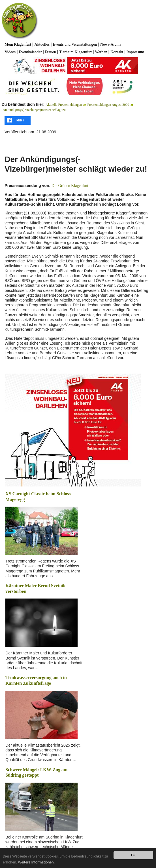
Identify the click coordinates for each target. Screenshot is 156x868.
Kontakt (117, 52)
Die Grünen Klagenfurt (70, 186)
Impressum (135, 52)
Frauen (51, 52)
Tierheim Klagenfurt (75, 52)
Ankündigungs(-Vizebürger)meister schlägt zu (34, 110)
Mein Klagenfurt (18, 44)
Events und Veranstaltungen (75, 44)
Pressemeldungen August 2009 (108, 105)
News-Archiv (111, 44)
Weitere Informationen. (36, 862)
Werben (101, 52)
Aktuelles (42, 44)
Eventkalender (30, 52)
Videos (10, 52)
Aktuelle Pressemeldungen (64, 105)
